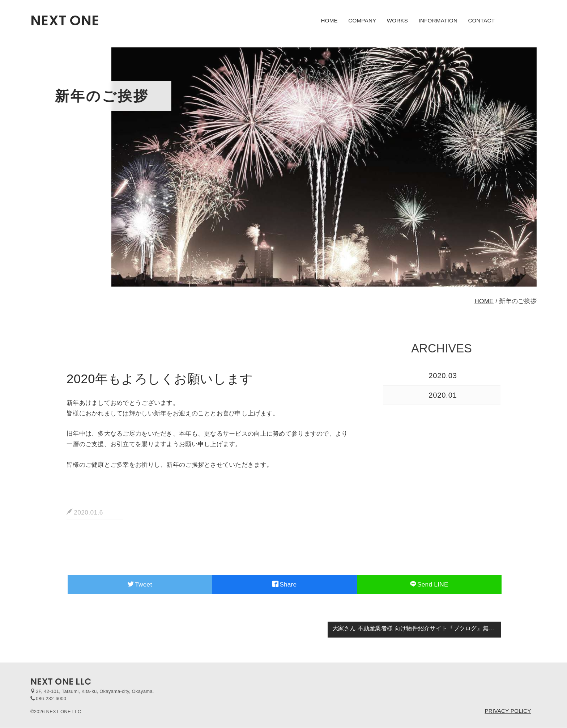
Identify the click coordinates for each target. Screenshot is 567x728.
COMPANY (362, 20)
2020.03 (443, 376)
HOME (329, 20)
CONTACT (481, 20)
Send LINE (429, 584)
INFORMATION (438, 20)
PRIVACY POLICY (508, 711)
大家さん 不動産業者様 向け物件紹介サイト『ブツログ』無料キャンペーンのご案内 (417, 628)
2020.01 (443, 395)
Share (285, 584)
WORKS (397, 20)
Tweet (140, 584)
